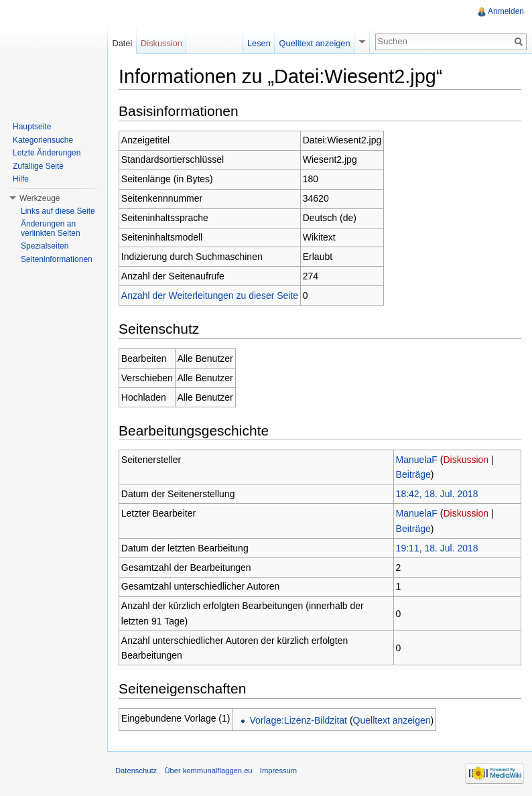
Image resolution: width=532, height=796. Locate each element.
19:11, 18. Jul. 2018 (437, 548)
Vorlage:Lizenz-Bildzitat (298, 720)
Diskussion (466, 460)
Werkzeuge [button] (40, 198)
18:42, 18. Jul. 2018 (437, 494)
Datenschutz (136, 771)
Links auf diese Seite (58, 211)
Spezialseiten (45, 246)
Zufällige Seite (38, 166)
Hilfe (21, 179)
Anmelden (506, 11)
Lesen (259, 43)
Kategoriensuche (43, 140)
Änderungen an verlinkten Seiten (51, 228)
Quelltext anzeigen (392, 720)
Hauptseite (32, 127)
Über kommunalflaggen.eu (208, 771)
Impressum (278, 771)
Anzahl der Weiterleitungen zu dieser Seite (210, 295)
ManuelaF (417, 460)
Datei (122, 43)
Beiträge (413, 474)
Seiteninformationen (57, 259)
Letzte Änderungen (47, 153)
